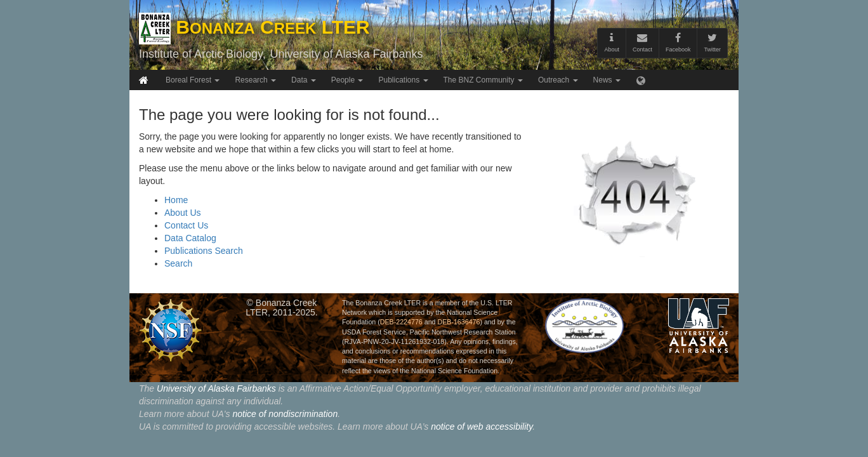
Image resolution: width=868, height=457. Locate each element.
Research (255, 80)
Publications (403, 80)
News (607, 80)
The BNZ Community (483, 80)
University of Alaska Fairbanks (346, 54)
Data (304, 80)
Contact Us (186, 225)
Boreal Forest (193, 80)
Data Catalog (190, 238)
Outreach (558, 80)
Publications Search (204, 251)
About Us (183, 213)
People (347, 80)
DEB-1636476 (458, 322)
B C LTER (254, 27)
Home (176, 200)
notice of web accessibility (482, 427)
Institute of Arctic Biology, (202, 54)
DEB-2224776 (401, 322)
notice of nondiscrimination (285, 414)
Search (178, 263)
